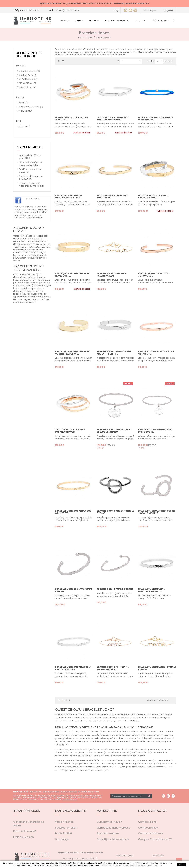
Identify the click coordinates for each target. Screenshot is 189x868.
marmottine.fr (33, 199)
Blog (116, 10)
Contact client (147, 822)
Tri (119, 61)
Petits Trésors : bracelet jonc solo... (112, 197)
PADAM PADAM (27, 83)
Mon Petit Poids (28, 75)
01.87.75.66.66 (33, 10)
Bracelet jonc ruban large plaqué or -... (72, 275)
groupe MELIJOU (90, 858)
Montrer (151, 61)
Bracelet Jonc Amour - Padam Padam (111, 275)
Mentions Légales (125, 856)
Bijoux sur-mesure (108, 833)
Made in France (64, 822)
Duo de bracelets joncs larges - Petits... (153, 197)
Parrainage (62, 839)
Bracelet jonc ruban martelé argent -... (152, 590)
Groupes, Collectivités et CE (155, 839)
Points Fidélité (63, 833)
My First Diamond (28, 79)
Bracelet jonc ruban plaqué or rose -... (156, 353)
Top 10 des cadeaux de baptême (30, 171)
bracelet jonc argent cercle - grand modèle (157, 512)
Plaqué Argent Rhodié (31, 107)
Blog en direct (30, 147)
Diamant (24, 126)
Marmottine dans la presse (113, 828)
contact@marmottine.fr (67, 10)
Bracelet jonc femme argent (115, 589)
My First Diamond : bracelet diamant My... (156, 119)
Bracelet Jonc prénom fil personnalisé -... (113, 668)
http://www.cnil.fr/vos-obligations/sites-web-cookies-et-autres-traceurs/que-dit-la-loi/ (131, 866)
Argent (24, 103)
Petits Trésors (27, 87)
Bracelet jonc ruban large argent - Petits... (114, 353)
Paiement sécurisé (25, 831)
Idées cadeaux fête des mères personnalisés (31, 164)
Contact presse (148, 828)
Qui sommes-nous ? (109, 822)
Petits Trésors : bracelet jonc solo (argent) (112, 119)
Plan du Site (158, 856)
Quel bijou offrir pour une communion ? (31, 177)
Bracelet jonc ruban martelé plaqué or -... (68, 197)
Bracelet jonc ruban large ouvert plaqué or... (72, 353)
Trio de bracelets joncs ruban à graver (70, 431)
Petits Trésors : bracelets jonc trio (71, 119)
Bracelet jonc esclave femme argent (74, 590)
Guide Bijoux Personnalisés (113, 839)
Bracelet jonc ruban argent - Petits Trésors (73, 668)
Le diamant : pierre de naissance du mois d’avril (31, 184)
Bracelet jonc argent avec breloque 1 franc (114, 431)
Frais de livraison (24, 837)
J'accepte (181, 864)
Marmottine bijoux (29, 71)
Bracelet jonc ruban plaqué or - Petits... (73, 512)
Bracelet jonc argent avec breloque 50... (156, 431)
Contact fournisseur (151, 833)
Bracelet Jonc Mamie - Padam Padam (157, 668)
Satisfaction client (66, 828)
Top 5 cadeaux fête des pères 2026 (31, 157)
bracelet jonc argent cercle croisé (115, 512)
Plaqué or (25, 111)
